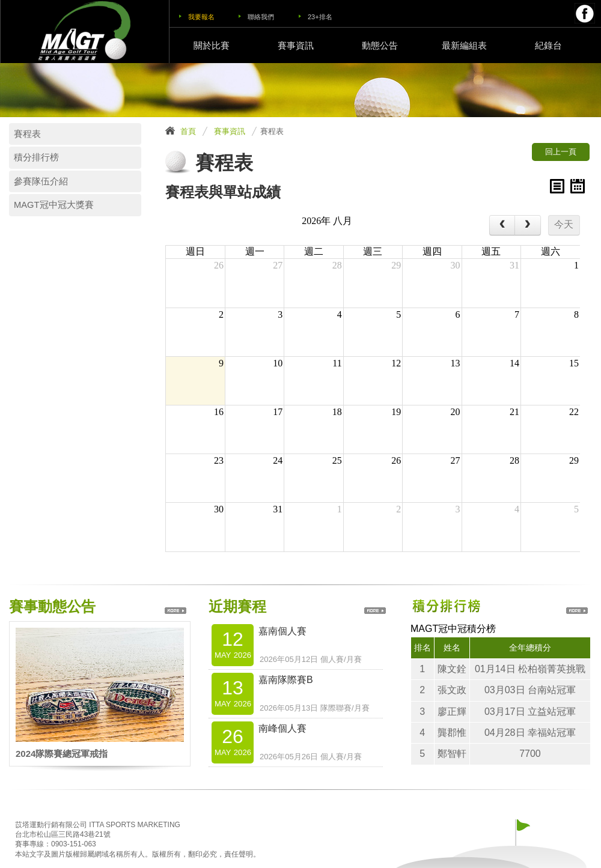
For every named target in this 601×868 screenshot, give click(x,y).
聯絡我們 (261, 17)
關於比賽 (212, 45)
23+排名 (320, 17)
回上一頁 (561, 152)
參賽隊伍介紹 (41, 181)
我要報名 (201, 17)
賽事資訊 (296, 45)
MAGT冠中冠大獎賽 (54, 205)
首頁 (188, 131)
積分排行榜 (36, 157)
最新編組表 (464, 45)
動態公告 (380, 45)
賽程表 (27, 134)
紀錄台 (548, 45)
